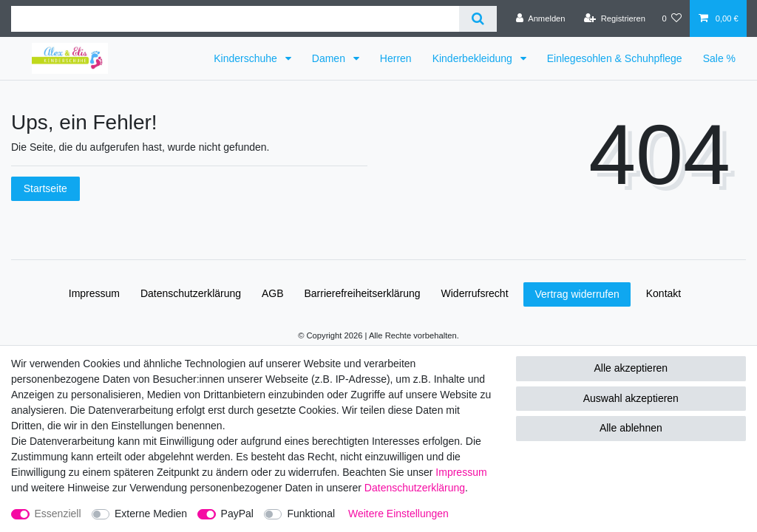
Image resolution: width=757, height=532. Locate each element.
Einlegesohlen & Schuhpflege (615, 58)
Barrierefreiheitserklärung (362, 293)
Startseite (45, 188)
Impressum (94, 293)
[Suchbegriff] (235, 19)
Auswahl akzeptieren (631, 398)
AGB (273, 293)
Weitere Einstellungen (398, 514)
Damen (330, 58)
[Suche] (478, 19)
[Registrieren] (615, 18)
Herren (396, 58)
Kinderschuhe (247, 58)
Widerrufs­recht (475, 293)
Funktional (311, 514)
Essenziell (58, 514)
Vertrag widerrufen (577, 294)
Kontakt (663, 293)
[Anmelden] (541, 18)
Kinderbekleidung (474, 58)
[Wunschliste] (672, 18)
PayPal (237, 514)
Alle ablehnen (631, 428)
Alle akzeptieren (631, 368)
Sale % (719, 58)
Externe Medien (151, 514)
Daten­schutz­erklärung (191, 293)
